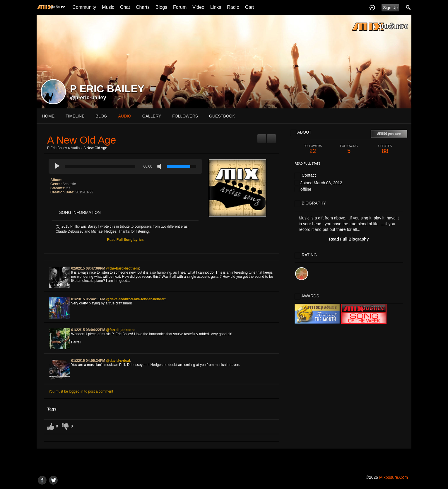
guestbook (222, 116)
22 (313, 149)
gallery (152, 116)
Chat (125, 7)
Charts (143, 7)
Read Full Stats (307, 164)
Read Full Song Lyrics (125, 240)
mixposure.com (394, 477)
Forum (180, 7)
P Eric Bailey (57, 148)
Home (48, 116)
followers (185, 116)
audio (124, 116)
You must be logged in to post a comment (81, 391)
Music (108, 7)
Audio (75, 148)
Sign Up (390, 8)
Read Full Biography (349, 239)
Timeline (75, 116)
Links (216, 7)
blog (101, 116)
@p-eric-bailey (88, 98)
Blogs (161, 7)
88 (385, 149)
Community (84, 7)
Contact (309, 175)
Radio (233, 7)
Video (198, 7)
